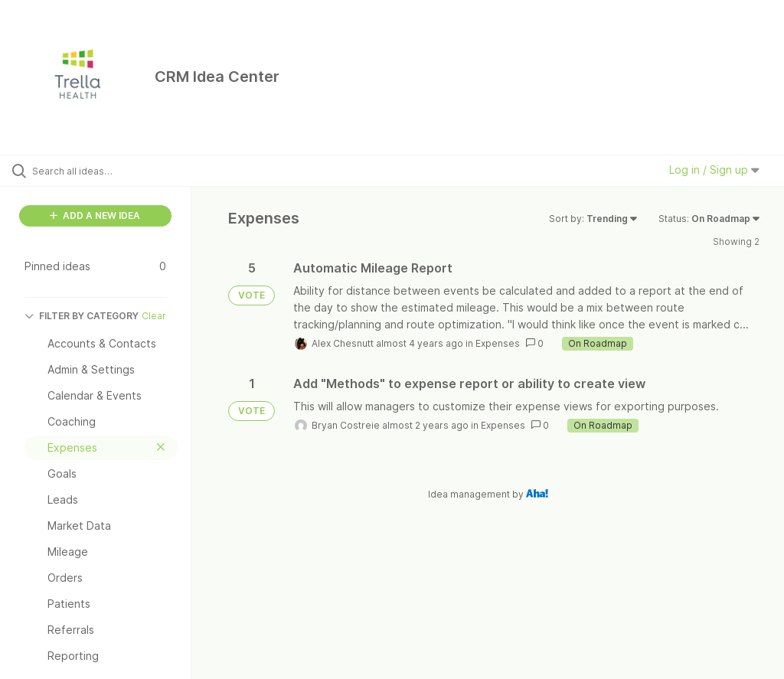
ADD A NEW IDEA (95, 215)
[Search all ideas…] (103, 171)
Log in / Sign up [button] (714, 170)
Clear (154, 316)
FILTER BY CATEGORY (82, 316)
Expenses (498, 343)
